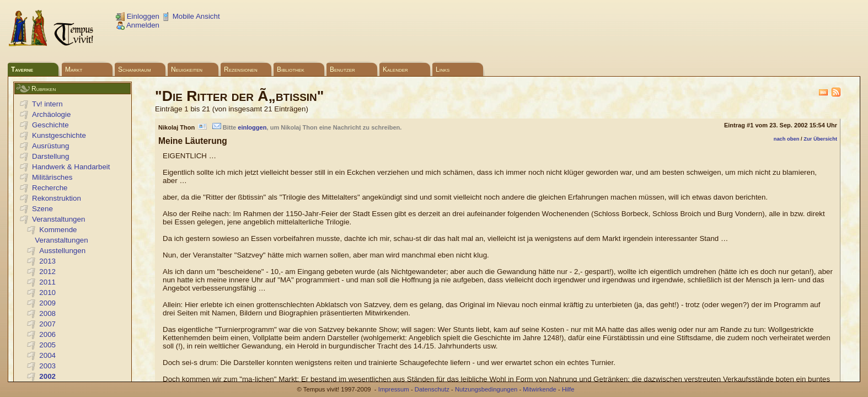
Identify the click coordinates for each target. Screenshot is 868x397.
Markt (74, 69)
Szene (42, 209)
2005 (47, 345)
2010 (47, 293)
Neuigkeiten (187, 69)
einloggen (252, 127)
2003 (47, 366)
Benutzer (342, 69)
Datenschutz (432, 389)
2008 (47, 313)
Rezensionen (241, 69)
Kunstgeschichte (59, 135)
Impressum (394, 389)
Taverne (22, 69)
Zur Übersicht (820, 139)
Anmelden (138, 25)
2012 (47, 272)
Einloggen (138, 16)
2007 (47, 324)
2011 (47, 282)
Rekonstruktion (57, 198)
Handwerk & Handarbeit (71, 167)
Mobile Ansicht (191, 16)
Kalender (395, 69)
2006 (47, 334)
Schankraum (135, 69)
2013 (47, 261)
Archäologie (51, 114)
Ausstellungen (62, 251)
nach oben (787, 139)
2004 (47, 355)
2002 (47, 376)
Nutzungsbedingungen (486, 389)
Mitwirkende (539, 389)
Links (443, 69)
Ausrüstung (50, 146)
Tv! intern (47, 104)
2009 (47, 303)
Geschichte (50, 125)
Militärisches (52, 177)
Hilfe (568, 389)
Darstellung (50, 156)
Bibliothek (291, 69)
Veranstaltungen (58, 219)
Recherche (50, 188)
